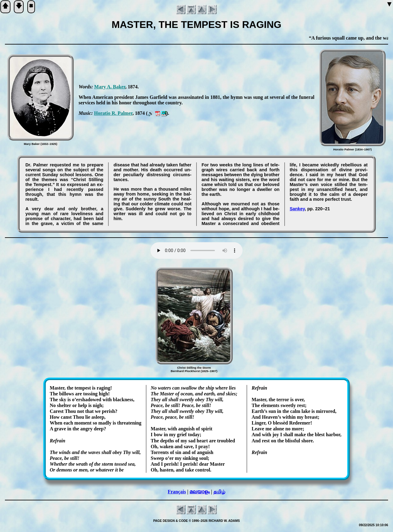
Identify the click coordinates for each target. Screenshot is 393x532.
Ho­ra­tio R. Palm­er (113, 113)
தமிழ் (219, 492)
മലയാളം (200, 492)
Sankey (297, 209)
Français (177, 492)
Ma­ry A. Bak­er (110, 87)
